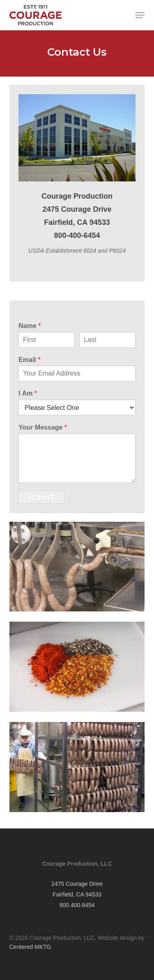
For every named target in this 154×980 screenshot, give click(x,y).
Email (29, 360)
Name (30, 326)
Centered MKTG (30, 947)
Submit (41, 497)
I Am (28, 393)
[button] (140, 15)
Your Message (43, 427)
